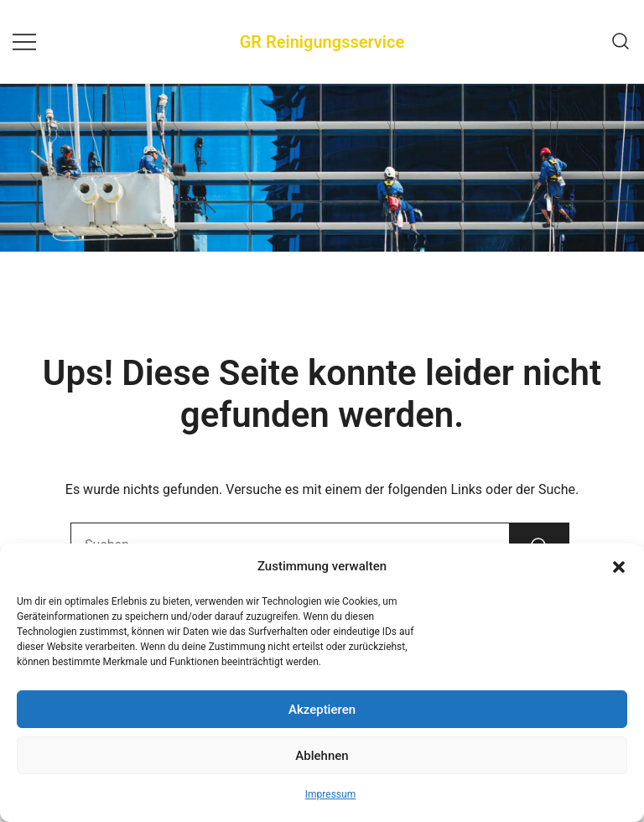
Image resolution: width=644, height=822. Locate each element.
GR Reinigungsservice (322, 42)
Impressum (330, 794)
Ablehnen (322, 756)
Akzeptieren (322, 710)
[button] (619, 567)
